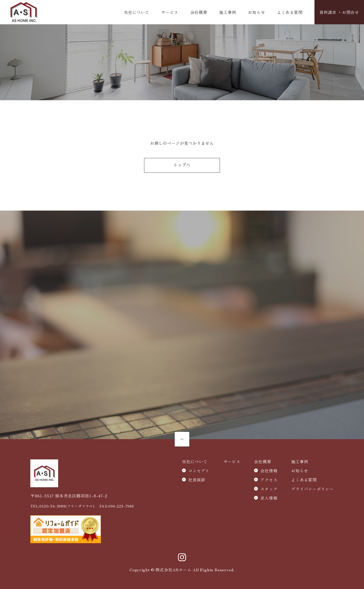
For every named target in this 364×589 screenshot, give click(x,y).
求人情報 (269, 498)
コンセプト (199, 471)
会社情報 (269, 471)
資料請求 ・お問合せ (339, 12)
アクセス (269, 480)
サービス (170, 12)
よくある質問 (290, 12)
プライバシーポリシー (312, 489)
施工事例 (228, 12)
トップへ (182, 166)
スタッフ (269, 489)
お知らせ (256, 12)
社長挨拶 (197, 480)
